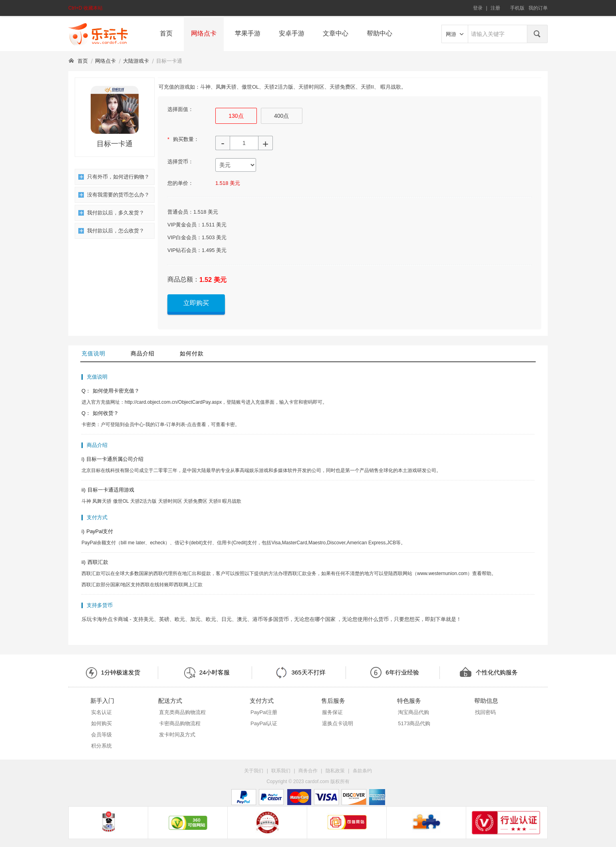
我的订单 (538, 8)
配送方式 (170, 701)
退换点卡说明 (338, 723)
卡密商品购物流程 (180, 723)
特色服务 (409, 701)
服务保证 (332, 712)
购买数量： (183, 139)
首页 (166, 33)
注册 (495, 8)
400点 (281, 116)
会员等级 (101, 735)
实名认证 (101, 712)
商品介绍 (143, 353)
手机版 (517, 8)
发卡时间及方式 (177, 735)
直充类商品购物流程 (182, 712)
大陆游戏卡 (136, 61)
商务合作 (308, 771)
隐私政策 (335, 771)
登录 (478, 8)
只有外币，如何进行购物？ (114, 177)
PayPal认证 (264, 723)
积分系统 (101, 746)
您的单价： (180, 183)
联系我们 (281, 771)
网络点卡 (204, 33)
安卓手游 (292, 33)
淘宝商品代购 (413, 712)
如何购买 (101, 723)
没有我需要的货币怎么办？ (114, 195)
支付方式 (262, 701)
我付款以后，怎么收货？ (111, 231)
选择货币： (180, 162)
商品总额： (183, 279)
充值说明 (93, 353)
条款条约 (362, 771)
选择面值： (180, 109)
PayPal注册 (264, 712)
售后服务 (333, 701)
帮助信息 (486, 701)
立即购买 (196, 303)
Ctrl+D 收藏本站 (85, 8)
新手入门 (102, 701)
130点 (236, 116)
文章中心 (336, 33)
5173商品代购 (414, 723)
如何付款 (192, 353)
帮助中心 (380, 33)
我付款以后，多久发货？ (111, 213)
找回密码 (485, 712)
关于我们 (254, 771)
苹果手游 (248, 33)
